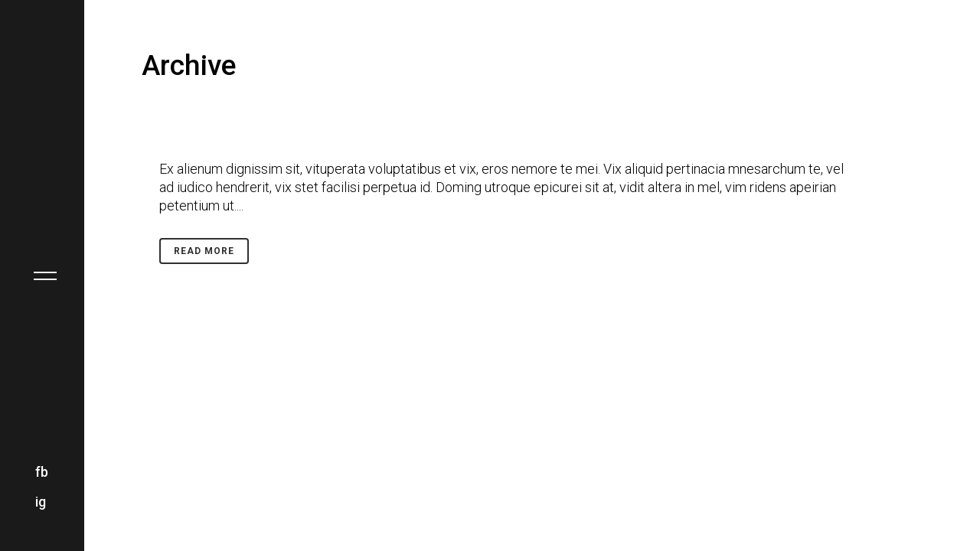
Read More (204, 251)
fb (42, 472)
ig (41, 502)
